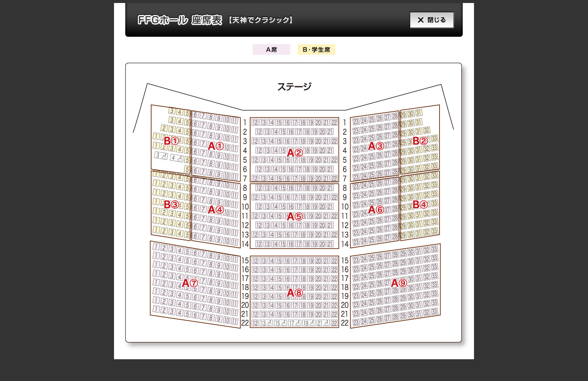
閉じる (426, 20)
